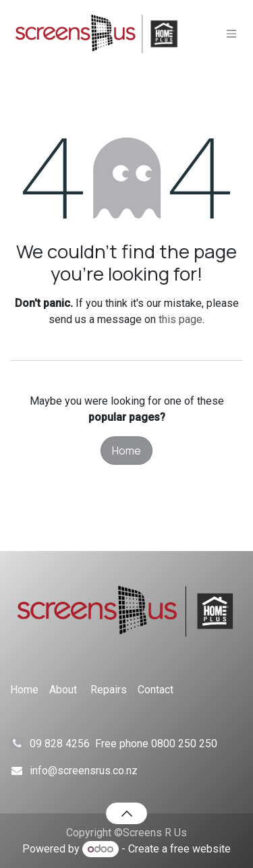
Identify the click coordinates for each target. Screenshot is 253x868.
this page (180, 319)
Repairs (109, 690)
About (63, 690)
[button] (126, 813)
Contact (156, 690)
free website (200, 849)
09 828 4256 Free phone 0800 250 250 (136, 744)
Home (126, 451)
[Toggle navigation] (231, 34)
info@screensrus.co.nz (84, 771)
